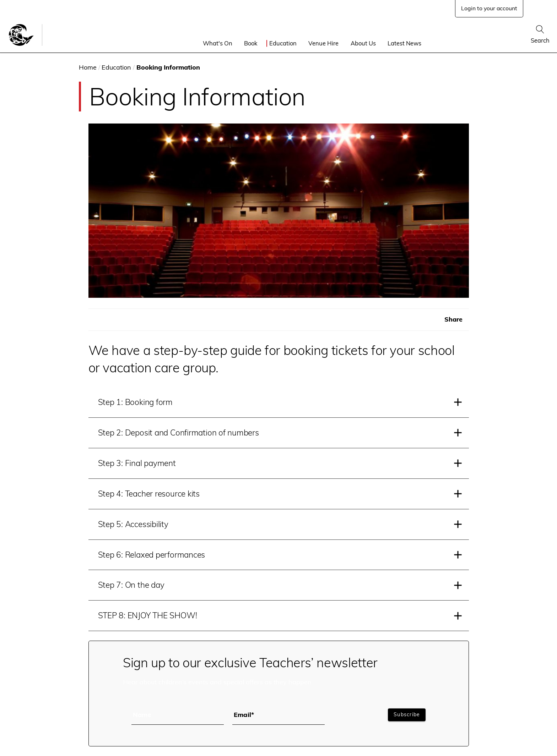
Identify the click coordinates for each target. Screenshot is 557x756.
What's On (218, 43)
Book (251, 43)
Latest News (404, 43)
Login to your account (489, 8)
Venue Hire (323, 43)
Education (283, 43)
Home (88, 67)
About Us (363, 43)
